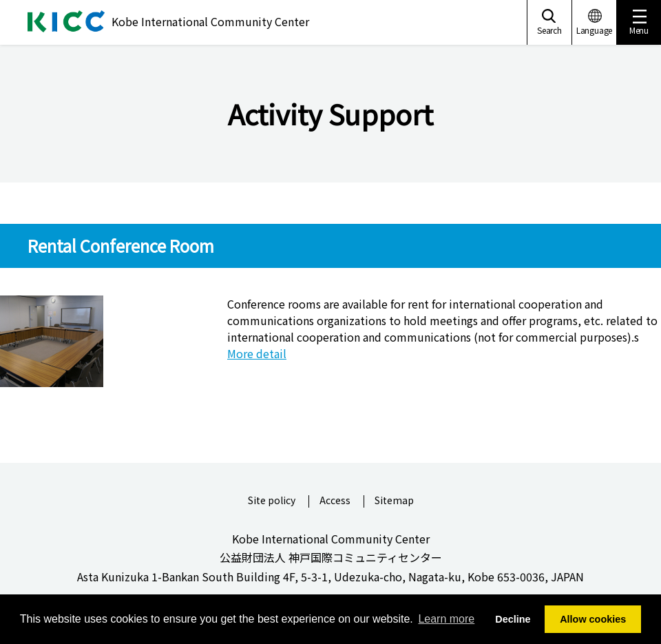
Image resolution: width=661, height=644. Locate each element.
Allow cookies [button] (593, 619)
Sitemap (394, 501)
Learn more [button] (446, 619)
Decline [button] (513, 619)
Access (335, 501)
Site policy (272, 501)
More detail (257, 353)
